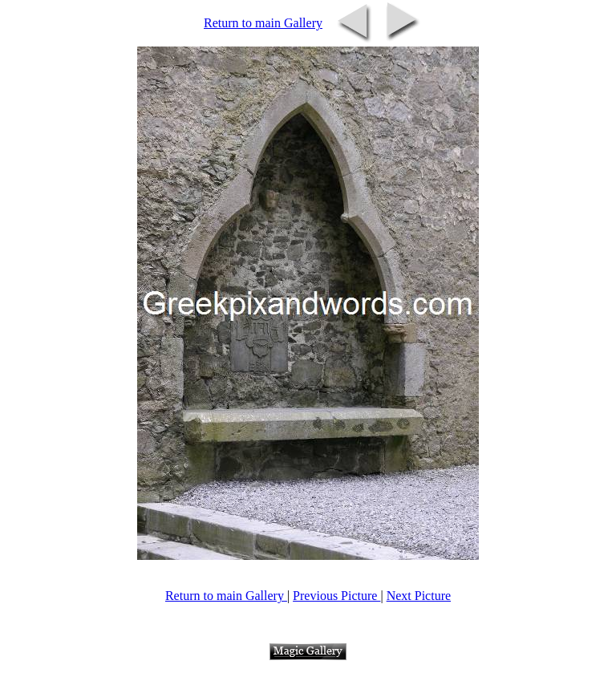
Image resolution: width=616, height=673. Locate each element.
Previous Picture (336, 596)
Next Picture (419, 596)
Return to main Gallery (263, 23)
